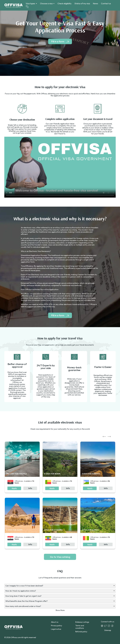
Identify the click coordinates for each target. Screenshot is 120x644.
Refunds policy (81, 632)
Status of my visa (82, 3)
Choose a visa (46, 4)
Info (30, 488)
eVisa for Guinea (90, 530)
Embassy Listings (82, 622)
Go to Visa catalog (60, 557)
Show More (60, 610)
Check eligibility (64, 3)
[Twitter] (106, 626)
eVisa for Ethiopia (53, 530)
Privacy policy (56, 626)
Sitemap (108, 630)
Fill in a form (58, 41)
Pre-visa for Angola (16, 474)
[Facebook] (113, 626)
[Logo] (13, 5)
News (95, 3)
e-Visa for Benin (52, 474)
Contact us (106, 3)
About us (55, 622)
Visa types (30, 4)
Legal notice (56, 629)
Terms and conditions (80, 627)
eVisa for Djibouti (91, 474)
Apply (14, 488)
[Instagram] (109, 626)
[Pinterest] (103, 626)
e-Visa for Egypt (14, 530)
